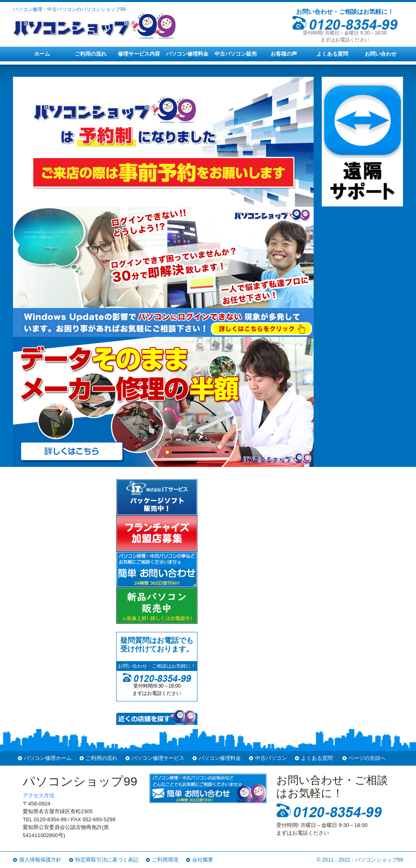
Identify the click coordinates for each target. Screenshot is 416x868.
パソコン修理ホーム (48, 758)
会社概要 (203, 860)
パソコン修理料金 (187, 54)
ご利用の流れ (91, 54)
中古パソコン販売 (236, 54)
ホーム (42, 54)
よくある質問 (332, 54)
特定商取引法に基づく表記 (107, 860)
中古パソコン (271, 758)
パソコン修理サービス (158, 758)
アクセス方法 (39, 795)
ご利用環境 (165, 860)
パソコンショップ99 (379, 860)
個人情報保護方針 (40, 860)
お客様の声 (284, 54)
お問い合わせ (381, 54)
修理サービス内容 (139, 54)
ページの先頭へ (367, 758)
